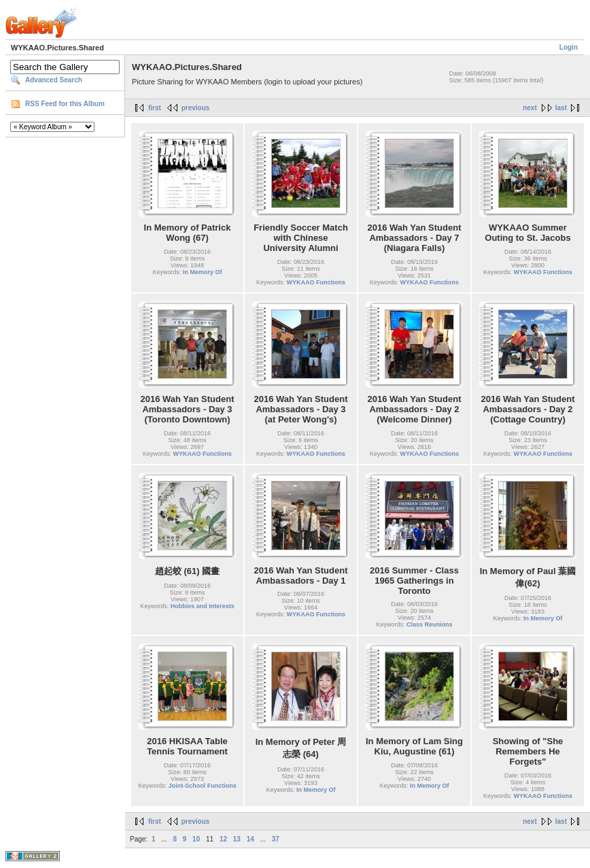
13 (237, 839)
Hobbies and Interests (203, 606)
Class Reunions (430, 624)
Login (569, 47)
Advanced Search (54, 80)
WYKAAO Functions (316, 282)
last (561, 108)
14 (250, 839)
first (155, 108)
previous (196, 108)
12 (223, 839)
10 (196, 839)
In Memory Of (203, 272)
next (530, 108)
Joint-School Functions (203, 786)
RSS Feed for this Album (65, 104)
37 (276, 839)
